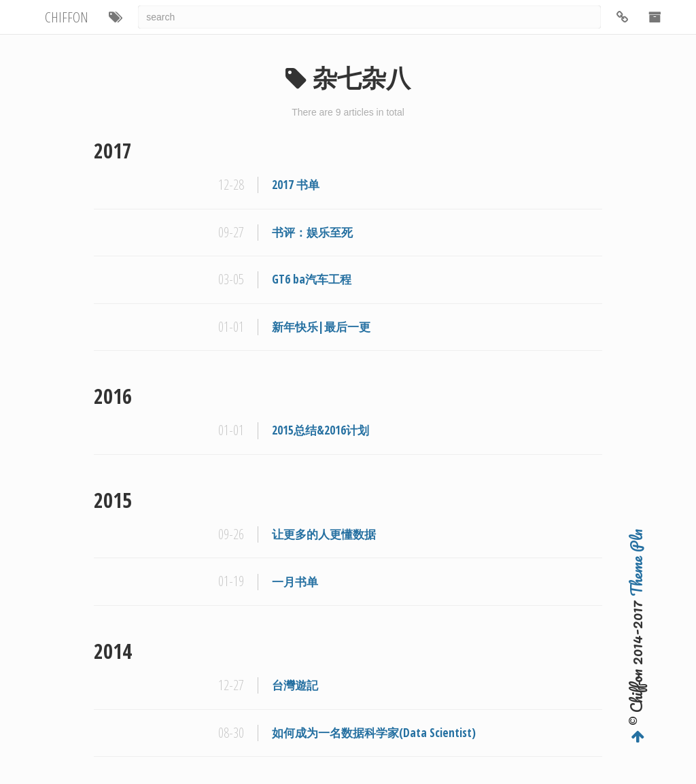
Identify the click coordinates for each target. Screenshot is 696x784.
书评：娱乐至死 (312, 232)
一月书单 (295, 582)
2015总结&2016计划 (320, 430)
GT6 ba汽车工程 (312, 279)
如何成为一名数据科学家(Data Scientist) (374, 733)
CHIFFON (67, 17)
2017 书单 (296, 185)
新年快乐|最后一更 (321, 327)
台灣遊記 (295, 685)
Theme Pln (637, 563)
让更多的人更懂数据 (324, 534)
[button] (116, 17)
